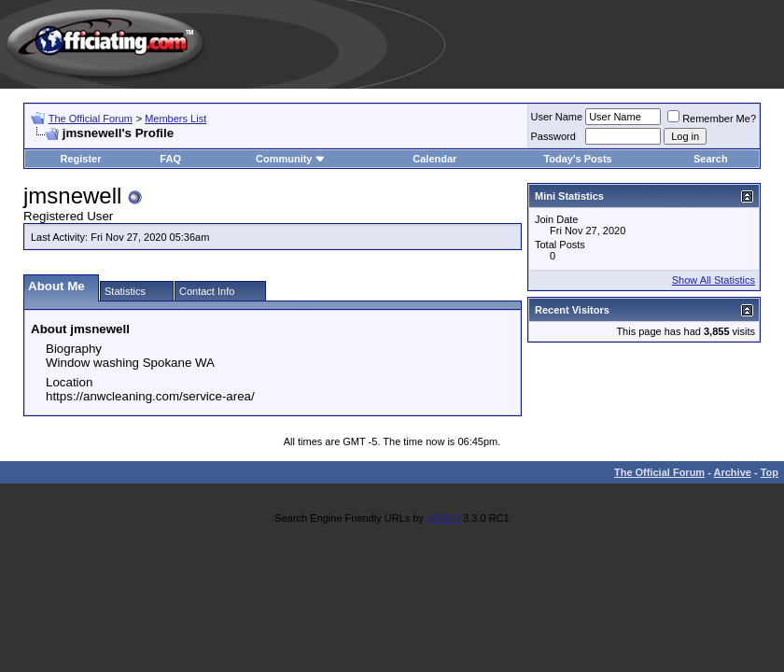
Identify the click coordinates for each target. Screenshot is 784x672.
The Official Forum (91, 119)
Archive (733, 472)
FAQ (170, 159)
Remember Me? (712, 119)
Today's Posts (577, 159)
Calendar (434, 159)
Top (770, 472)
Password (553, 136)
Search (711, 159)
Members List (175, 119)
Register (80, 159)
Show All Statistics (714, 280)
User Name (557, 117)
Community (291, 159)
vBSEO (443, 518)
